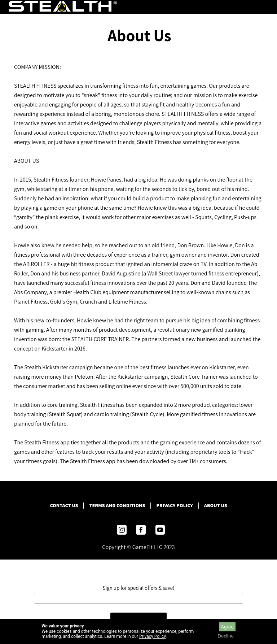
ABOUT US (216, 505)
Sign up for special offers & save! (139, 588)
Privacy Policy (174, 505)
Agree (227, 627)
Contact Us (64, 505)
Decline (225, 636)
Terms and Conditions (117, 505)
